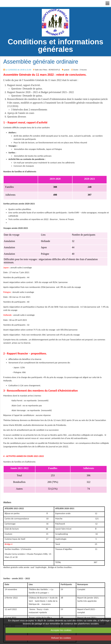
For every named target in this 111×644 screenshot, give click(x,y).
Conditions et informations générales (55, 45)
